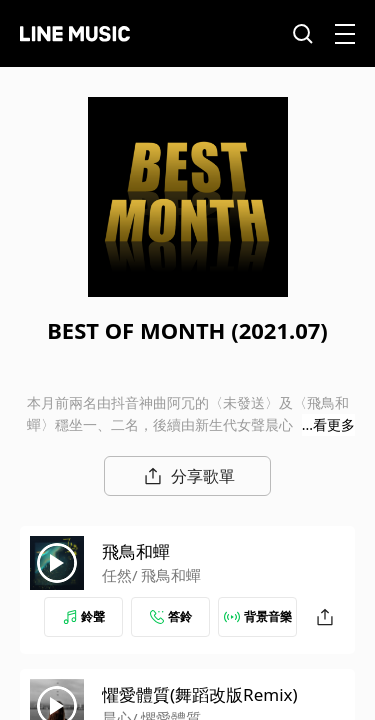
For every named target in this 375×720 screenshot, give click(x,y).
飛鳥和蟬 (136, 551)
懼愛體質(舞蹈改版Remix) (200, 694)
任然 (117, 575)
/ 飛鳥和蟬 (166, 575)
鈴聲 (84, 616)
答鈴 (171, 616)
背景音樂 (258, 616)
